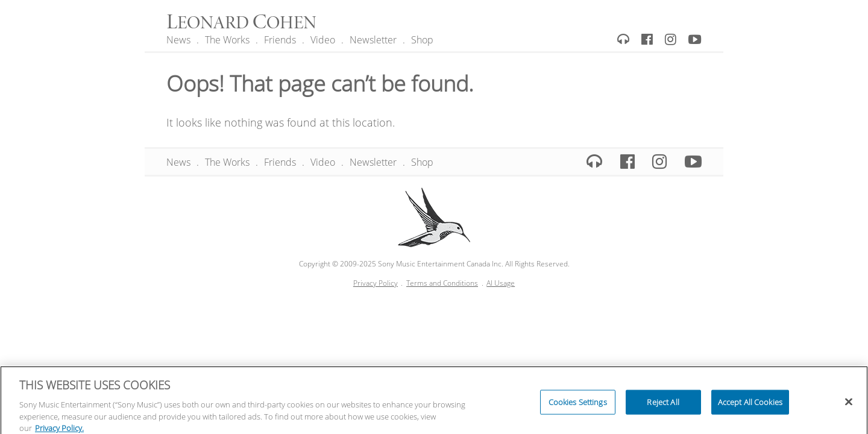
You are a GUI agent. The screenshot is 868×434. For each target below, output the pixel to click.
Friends (280, 40)
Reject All (663, 404)
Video (323, 40)
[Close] (849, 404)
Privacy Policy (376, 283)
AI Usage (501, 283)
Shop (422, 40)
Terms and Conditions (442, 283)
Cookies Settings (578, 404)
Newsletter (373, 40)
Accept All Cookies (750, 404)
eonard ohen (241, 24)
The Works (227, 40)
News (178, 40)
